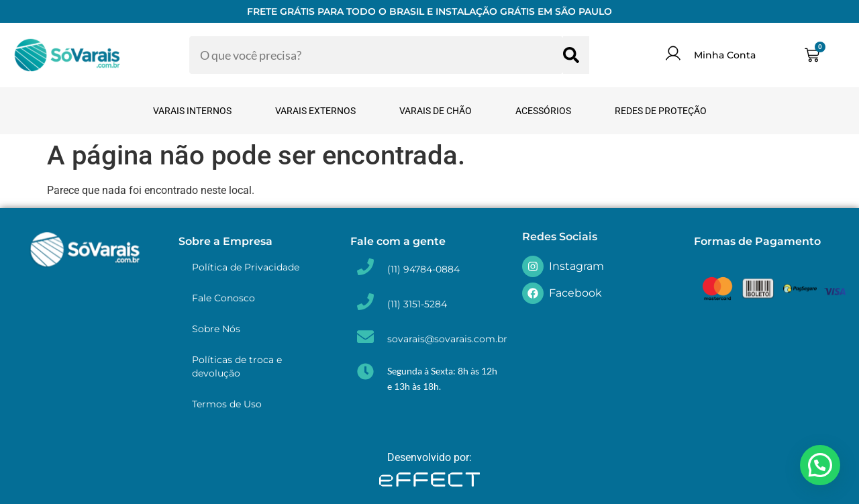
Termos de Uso (227, 404)
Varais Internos (192, 111)
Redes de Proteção (661, 111)
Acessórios (543, 111)
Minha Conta (725, 55)
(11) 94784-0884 (423, 269)
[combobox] (376, 55)
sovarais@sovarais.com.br (447, 339)
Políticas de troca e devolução (237, 366)
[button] (820, 465)
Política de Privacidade (246, 267)
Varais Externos (315, 111)
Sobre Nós (216, 329)
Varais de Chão (436, 111)
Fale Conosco (223, 298)
